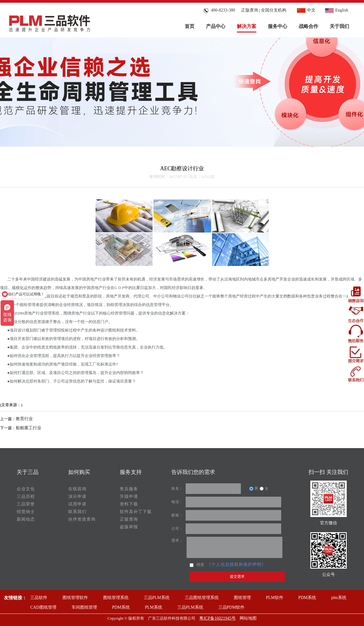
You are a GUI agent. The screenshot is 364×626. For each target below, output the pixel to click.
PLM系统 (154, 607)
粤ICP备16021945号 (217, 618)
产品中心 (216, 26)
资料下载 (129, 504)
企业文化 (26, 489)
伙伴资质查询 (82, 519)
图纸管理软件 (75, 598)
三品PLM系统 (157, 598)
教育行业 (24, 419)
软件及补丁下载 (136, 512)
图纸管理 (242, 598)
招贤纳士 (26, 512)
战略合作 (308, 26)
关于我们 (339, 26)
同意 (197, 565)
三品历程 (26, 497)
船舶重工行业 (29, 428)
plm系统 (339, 598)
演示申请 (77, 497)
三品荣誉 (26, 504)
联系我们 (77, 512)
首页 (190, 26)
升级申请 (129, 497)
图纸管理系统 (116, 598)
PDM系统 (307, 598)
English (336, 10)
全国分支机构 (274, 10)
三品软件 (39, 598)
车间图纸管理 (84, 607)
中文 (305, 10)
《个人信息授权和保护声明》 (236, 565)
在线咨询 (77, 489)
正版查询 (250, 10)
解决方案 (247, 26)
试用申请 (77, 504)
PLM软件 (275, 598)
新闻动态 (26, 519)
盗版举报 (129, 527)
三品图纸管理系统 (202, 598)
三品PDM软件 (231, 607)
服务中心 (278, 26)
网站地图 (248, 618)
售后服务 (129, 489)
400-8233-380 (219, 10)
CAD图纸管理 (43, 607)
